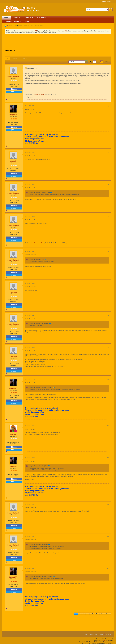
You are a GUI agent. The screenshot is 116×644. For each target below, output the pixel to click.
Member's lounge (29, 26)
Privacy (101, 634)
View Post (51, 192)
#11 (108, 426)
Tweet (14, 92)
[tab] (7, 58)
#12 (108, 458)
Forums (7, 18)
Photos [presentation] (25, 58)
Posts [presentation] (7, 58)
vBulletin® (103, 640)
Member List (18, 21)
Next (108, 614)
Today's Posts (29, 18)
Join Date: (11, 84)
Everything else (18, 26)
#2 (108, 106)
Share (14, 89)
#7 (108, 283)
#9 (108, 347)
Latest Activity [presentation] (16, 58)
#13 (108, 504)
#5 (108, 216)
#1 (108, 68)
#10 (108, 379)
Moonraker (13, 292)
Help (87, 634)
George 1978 (13, 115)
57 (102, 614)
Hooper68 (13, 435)
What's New (17, 18)
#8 (108, 315)
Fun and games (39, 26)
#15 (108, 568)
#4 (108, 184)
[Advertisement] (58, 42)
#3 (108, 152)
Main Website (42, 18)
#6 (108, 251)
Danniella (13, 161)
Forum (10, 26)
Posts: (12, 86)
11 (92, 614)
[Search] (97, 9)
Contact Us (93, 634)
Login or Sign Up (107, 1)
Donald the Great (13, 77)
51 (97, 614)
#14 (108, 536)
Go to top (109, 634)
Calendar (26, 21)
